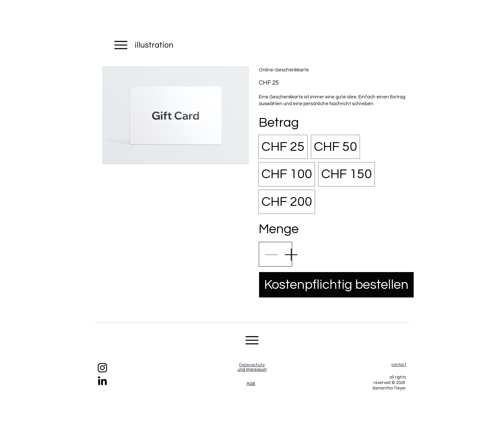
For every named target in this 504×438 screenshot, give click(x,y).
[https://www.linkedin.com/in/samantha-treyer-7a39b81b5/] (102, 381)
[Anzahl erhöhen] (291, 254)
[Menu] (121, 45)
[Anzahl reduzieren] (271, 254)
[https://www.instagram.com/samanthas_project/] (102, 368)
